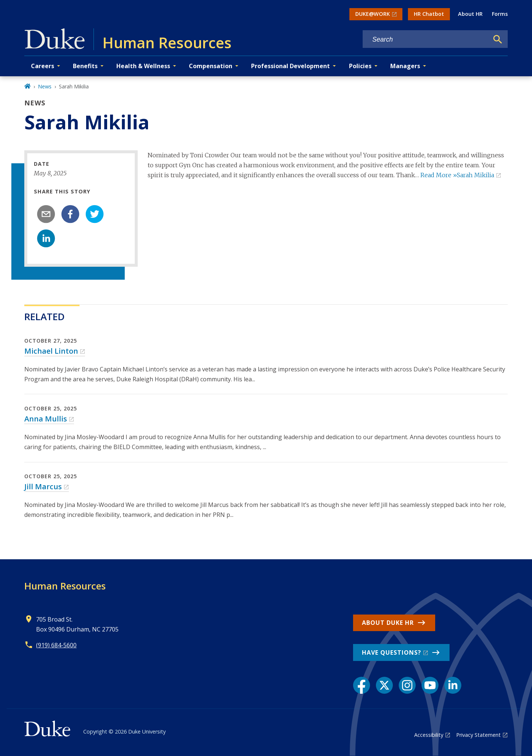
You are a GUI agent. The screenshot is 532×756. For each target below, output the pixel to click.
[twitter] (95, 214)
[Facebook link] (362, 685)
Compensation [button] (211, 66)
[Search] (498, 39)
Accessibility (429, 735)
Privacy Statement (478, 735)
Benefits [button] (85, 66)
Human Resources (65, 586)
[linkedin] (46, 238)
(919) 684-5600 (56, 645)
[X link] (384, 685)
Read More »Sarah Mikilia (457, 175)
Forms (500, 14)
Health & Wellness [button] (143, 66)
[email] (46, 214)
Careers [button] (43, 66)
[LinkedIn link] (453, 685)
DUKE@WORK (373, 14)
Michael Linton (51, 351)
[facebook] (70, 214)
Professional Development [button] (290, 66)
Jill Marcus (43, 486)
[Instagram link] (407, 685)
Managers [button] (405, 66)
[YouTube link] (430, 685)
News (45, 86)
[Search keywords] (426, 40)
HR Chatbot (429, 14)
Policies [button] (360, 66)
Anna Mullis (46, 419)
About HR (470, 14)
